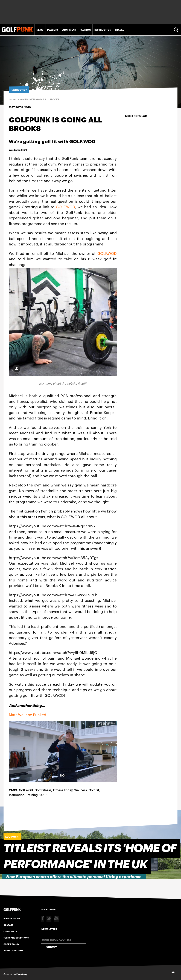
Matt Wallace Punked (27, 714)
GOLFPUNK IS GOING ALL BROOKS (40, 100)
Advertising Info (13, 950)
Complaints (10, 931)
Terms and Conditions (16, 938)
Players (53, 30)
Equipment (69, 30)
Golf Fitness (43, 790)
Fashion (85, 30)
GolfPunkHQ (20, 974)
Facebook (43, 919)
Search (176, 30)
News (40, 30)
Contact (8, 925)
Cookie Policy (11, 944)
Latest (13, 100)
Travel (119, 30)
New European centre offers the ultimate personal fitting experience (74, 877)
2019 (43, 795)
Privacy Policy (12, 919)
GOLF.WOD (65, 207)
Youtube (56, 919)
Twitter (49, 919)
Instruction (103, 30)
